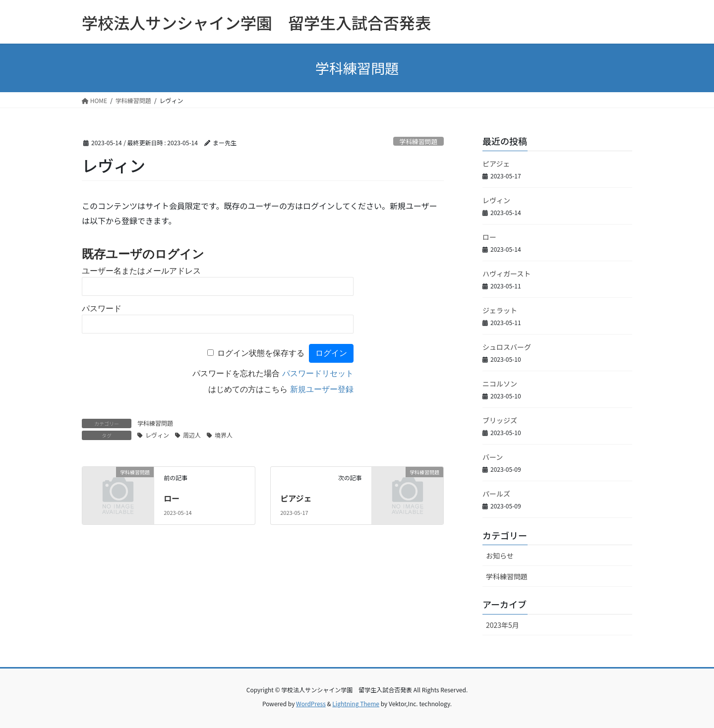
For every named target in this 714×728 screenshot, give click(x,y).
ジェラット (500, 310)
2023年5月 (503, 625)
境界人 (224, 435)
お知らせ (500, 556)
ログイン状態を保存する (261, 353)
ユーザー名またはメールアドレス (141, 271)
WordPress (311, 703)
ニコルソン (500, 384)
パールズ (496, 494)
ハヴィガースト (506, 274)
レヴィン (157, 435)
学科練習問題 (418, 141)
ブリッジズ (500, 420)
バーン (493, 457)
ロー (172, 498)
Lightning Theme (356, 703)
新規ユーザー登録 (322, 389)
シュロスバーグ (507, 347)
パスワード (102, 308)
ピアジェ (296, 498)
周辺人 (192, 435)
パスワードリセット (318, 373)
